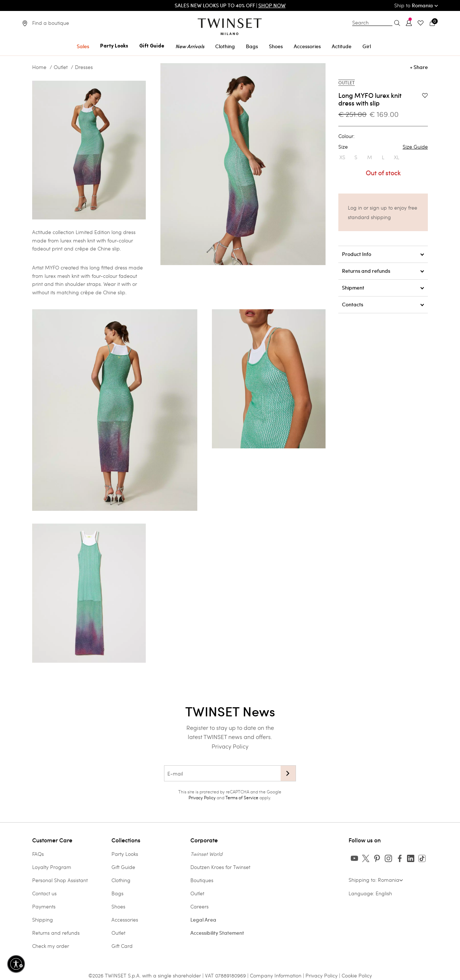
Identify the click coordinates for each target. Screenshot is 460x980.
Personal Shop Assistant (60, 880)
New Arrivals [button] (190, 46)
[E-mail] (222, 773)
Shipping (43, 920)
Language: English (370, 893)
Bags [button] (252, 46)
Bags (117, 893)
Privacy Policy (230, 746)
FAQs (38, 854)
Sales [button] (83, 46)
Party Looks (125, 854)
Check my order (51, 946)
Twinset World (206, 854)
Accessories (125, 920)
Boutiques (202, 880)
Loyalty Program (52, 867)
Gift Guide (123, 867)
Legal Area (203, 920)
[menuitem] (83, 45)
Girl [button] (367, 46)
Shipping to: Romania (376, 880)
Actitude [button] (342, 46)
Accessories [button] (307, 46)
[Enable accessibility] (16, 964)
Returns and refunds (56, 933)
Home (39, 67)
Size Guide (415, 147)
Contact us (44, 893)
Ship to (416, 5)
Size (383, 147)
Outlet (61, 67)
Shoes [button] (276, 46)
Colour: (346, 136)
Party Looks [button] (114, 46)
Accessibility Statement (217, 933)
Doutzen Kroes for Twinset (220, 867)
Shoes (118, 906)
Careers (199, 906)
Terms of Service (242, 797)
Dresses (84, 67)
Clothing (121, 880)
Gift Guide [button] (152, 46)
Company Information (276, 975)
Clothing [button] (225, 46)
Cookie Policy (357, 975)
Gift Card (122, 946)
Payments (44, 906)
